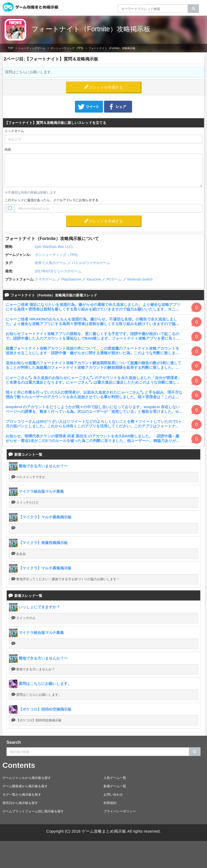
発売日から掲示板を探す (20, 803)
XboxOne (94, 279)
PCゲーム (114, 279)
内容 (8, 150)
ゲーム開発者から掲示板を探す (25, 786)
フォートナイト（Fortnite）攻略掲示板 (91, 29)
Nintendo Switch (140, 279)
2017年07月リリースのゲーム (58, 271)
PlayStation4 (71, 279)
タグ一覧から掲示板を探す (22, 795)
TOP (11, 48)
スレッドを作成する (106, 87)
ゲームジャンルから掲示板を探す (27, 778)
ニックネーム (14, 131)
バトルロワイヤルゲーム (91, 263)
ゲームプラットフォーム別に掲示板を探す (33, 811)
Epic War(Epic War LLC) (54, 247)
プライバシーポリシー (120, 811)
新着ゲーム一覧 (115, 786)
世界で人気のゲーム (51, 263)
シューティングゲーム (32, 48)
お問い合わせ (113, 795)
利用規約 (110, 803)
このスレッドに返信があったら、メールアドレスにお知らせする (51, 200)
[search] (193, 9)
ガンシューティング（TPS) (67, 48)
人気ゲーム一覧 (115, 778)
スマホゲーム (45, 279)
